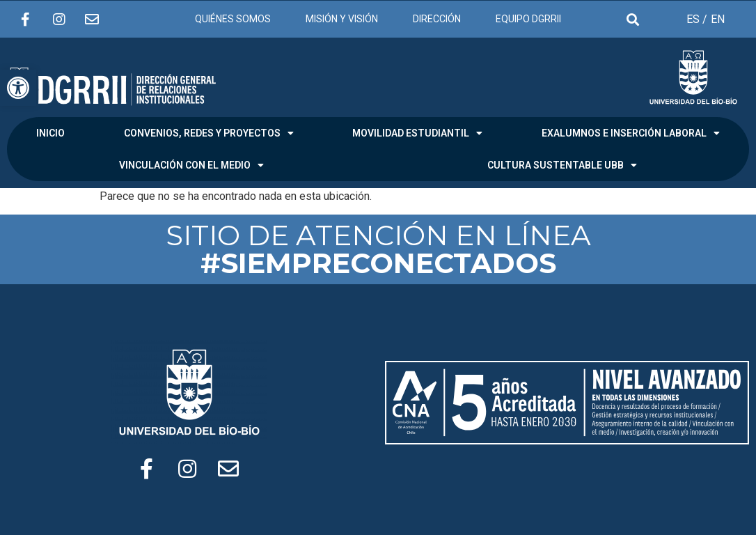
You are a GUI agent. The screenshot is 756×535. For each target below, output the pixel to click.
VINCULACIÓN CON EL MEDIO (191, 165)
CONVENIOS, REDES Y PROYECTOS (209, 133)
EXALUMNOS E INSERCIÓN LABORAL (631, 133)
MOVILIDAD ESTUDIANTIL (417, 133)
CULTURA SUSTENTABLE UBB (562, 165)
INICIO (50, 133)
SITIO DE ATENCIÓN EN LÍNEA (378, 249)
